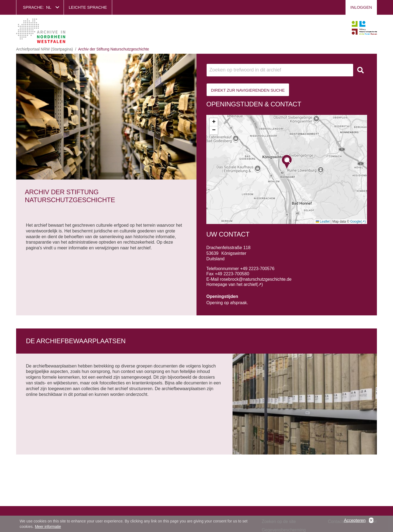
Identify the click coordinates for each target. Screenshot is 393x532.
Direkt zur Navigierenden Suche (248, 90)
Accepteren (355, 520)
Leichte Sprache (88, 7)
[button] (287, 162)
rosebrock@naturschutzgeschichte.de (257, 279)
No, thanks (371, 521)
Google (355, 222)
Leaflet (323, 222)
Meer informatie (48, 527)
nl (49, 7)
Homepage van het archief (232, 284)
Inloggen (361, 7)
